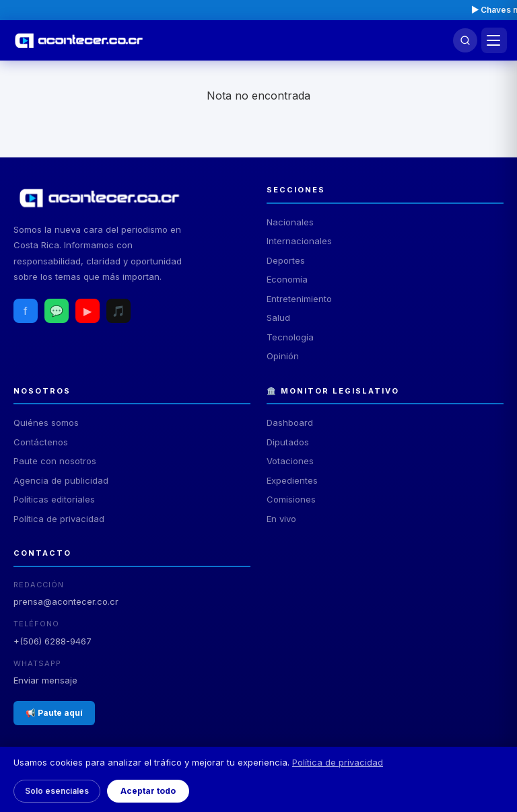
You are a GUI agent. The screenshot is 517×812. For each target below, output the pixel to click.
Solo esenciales (57, 791)
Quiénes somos (46, 422)
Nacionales (290, 222)
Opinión (283, 356)
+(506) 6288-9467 (53, 641)
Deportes (286, 260)
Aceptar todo (148, 791)
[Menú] (494, 40)
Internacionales (299, 241)
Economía (287, 279)
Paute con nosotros (55, 461)
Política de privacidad (59, 519)
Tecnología (290, 337)
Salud (278, 318)
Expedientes (292, 480)
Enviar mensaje (45, 680)
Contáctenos (41, 442)
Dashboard (290, 422)
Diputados (288, 442)
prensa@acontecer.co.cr (66, 601)
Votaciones (290, 461)
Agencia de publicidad (61, 480)
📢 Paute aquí (54, 713)
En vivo (281, 519)
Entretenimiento (299, 299)
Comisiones (291, 499)
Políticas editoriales (54, 499)
